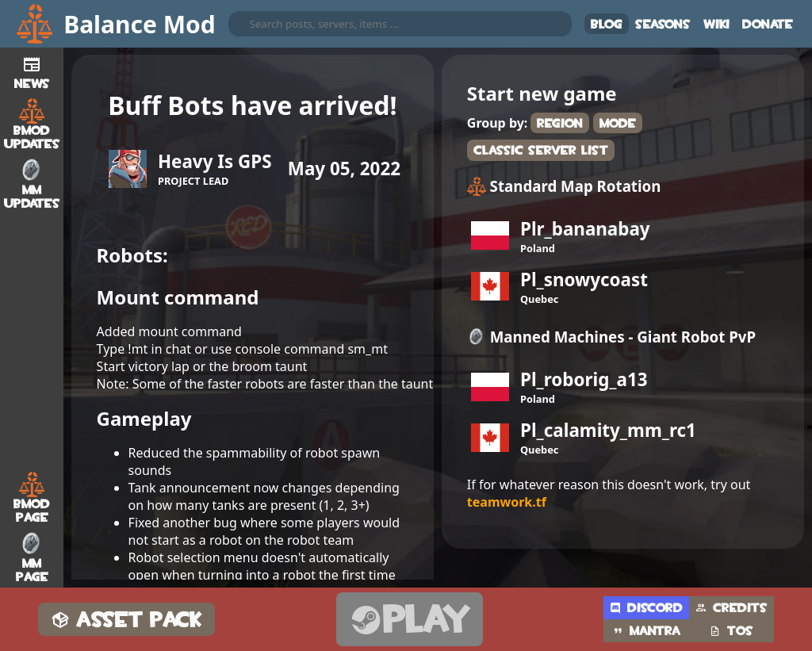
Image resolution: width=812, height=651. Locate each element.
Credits (732, 608)
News (32, 71)
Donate (768, 24)
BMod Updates (32, 124)
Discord (646, 608)
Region (560, 123)
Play (410, 620)
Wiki (716, 24)
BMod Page (32, 498)
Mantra (646, 631)
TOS (732, 631)
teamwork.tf (507, 502)
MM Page (32, 557)
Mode (618, 123)
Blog (607, 24)
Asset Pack (126, 620)
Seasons (663, 24)
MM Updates (32, 184)
